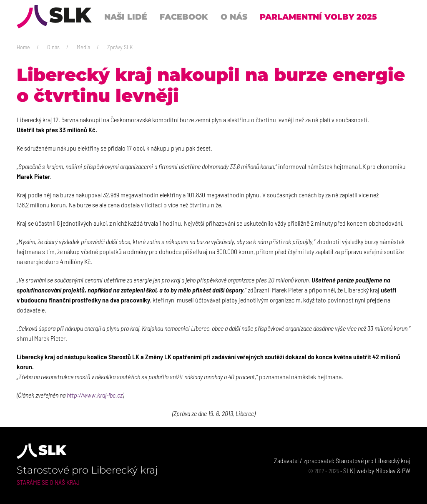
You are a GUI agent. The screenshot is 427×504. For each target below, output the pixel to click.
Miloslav (386, 470)
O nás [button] (234, 17)
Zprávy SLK (120, 47)
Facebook (184, 17)
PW (406, 470)
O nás (53, 47)
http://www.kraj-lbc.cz (95, 395)
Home (23, 47)
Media (83, 47)
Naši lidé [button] (126, 17)
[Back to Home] (54, 17)
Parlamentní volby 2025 (318, 17)
